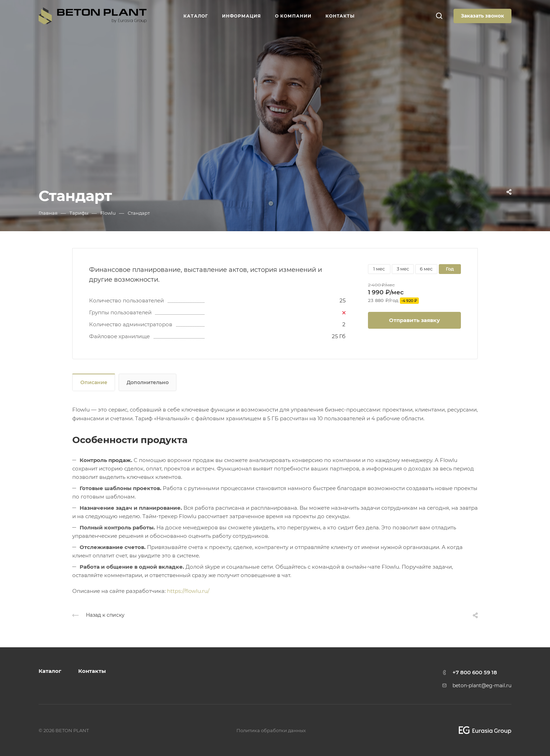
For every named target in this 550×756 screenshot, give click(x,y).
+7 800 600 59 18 (475, 672)
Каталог (50, 671)
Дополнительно (148, 382)
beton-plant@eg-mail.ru (482, 685)
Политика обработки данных (271, 730)
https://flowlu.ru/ (188, 591)
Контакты (92, 671)
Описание (94, 382)
